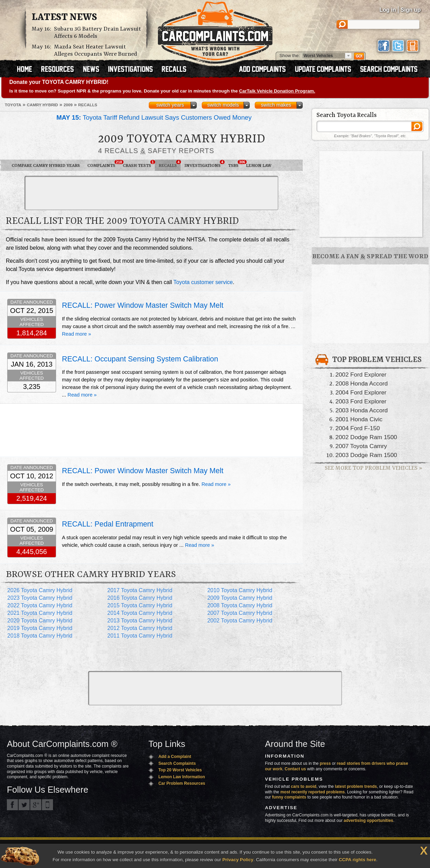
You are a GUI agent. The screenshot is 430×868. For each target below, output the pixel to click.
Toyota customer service (203, 282)
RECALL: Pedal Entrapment (108, 524)
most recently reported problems (313, 792)
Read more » (77, 334)
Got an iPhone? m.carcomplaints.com (47, 805)
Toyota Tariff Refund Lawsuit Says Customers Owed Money (154, 117)
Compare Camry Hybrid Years (46, 166)
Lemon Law (259, 166)
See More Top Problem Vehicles (373, 468)
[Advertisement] (151, 193)
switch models (223, 105)
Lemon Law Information (181, 777)
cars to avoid (304, 786)
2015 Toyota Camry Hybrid (140, 605)
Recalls (170, 164)
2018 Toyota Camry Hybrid (40, 636)
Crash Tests (139, 164)
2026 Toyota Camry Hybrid (40, 590)
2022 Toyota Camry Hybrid (40, 605)
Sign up (411, 10)
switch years (170, 105)
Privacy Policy (238, 860)
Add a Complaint (175, 757)
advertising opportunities (368, 821)
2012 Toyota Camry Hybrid (140, 628)
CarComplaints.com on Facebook (12, 805)
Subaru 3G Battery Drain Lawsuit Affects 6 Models (98, 33)
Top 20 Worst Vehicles (180, 770)
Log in (388, 10)
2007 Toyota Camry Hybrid (240, 613)
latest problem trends (356, 786)
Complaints (103, 164)
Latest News (64, 18)
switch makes (276, 105)
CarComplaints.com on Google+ (36, 805)
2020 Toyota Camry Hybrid (40, 621)
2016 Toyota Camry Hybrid (140, 598)
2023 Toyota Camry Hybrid (40, 598)
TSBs (235, 164)
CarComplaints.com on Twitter (24, 805)
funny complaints (289, 797)
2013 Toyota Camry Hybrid (140, 621)
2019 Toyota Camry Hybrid (40, 628)
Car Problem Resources (182, 783)
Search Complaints (177, 763)
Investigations (204, 164)
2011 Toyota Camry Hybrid (140, 636)
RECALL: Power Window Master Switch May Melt (143, 305)
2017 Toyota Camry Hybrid (140, 590)
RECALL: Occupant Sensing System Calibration (140, 359)
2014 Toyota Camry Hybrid (140, 613)
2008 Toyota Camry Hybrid (240, 605)
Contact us (295, 769)
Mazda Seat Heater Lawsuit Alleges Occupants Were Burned (96, 51)
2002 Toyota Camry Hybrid (240, 621)
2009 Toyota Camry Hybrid (240, 598)
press (325, 763)
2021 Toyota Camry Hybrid (40, 613)
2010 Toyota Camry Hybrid (240, 590)
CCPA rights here (358, 860)
